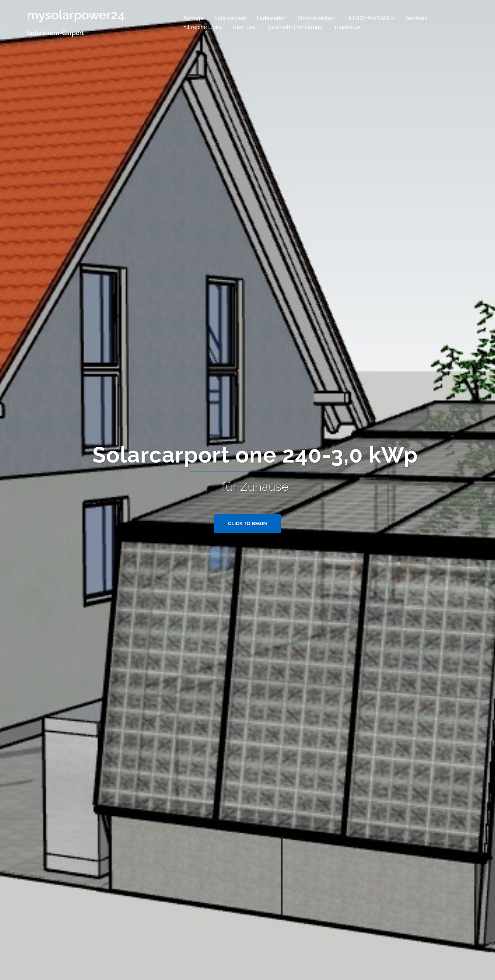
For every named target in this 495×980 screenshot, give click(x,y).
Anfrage (193, 18)
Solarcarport (230, 18)
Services (416, 18)
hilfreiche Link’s (202, 27)
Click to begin (248, 523)
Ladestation (272, 18)
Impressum (348, 27)
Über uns (244, 27)
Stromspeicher (316, 18)
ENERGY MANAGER (370, 18)
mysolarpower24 (76, 15)
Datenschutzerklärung (294, 27)
